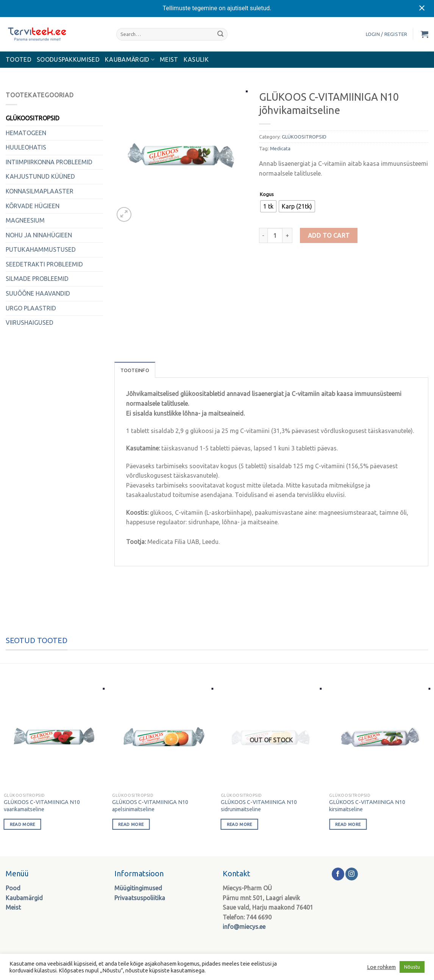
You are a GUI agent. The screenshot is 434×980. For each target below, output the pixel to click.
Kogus (267, 194)
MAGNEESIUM (25, 220)
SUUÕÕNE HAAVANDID (38, 293)
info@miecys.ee (244, 927)
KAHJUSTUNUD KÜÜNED (40, 176)
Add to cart (329, 235)
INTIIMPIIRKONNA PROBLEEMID (49, 162)
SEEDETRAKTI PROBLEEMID (44, 264)
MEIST (169, 59)
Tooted (19, 59)
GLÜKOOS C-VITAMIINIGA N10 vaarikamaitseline (42, 806)
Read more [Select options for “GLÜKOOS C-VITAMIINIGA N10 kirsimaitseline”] (348, 824)
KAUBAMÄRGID (130, 60)
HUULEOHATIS (26, 147)
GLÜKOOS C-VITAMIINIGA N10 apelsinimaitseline (150, 806)
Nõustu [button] (412, 967)
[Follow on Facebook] (338, 874)
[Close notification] (422, 8)
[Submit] (220, 34)
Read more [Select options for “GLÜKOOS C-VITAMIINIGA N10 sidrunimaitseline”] (240, 824)
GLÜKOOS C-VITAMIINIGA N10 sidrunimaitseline (259, 806)
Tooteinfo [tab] (135, 370)
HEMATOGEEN (26, 133)
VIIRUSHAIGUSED (30, 323)
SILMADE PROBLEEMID (37, 279)
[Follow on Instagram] (352, 874)
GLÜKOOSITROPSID (33, 118)
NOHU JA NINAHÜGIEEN (39, 235)
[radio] (268, 206)
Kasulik (196, 59)
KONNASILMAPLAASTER (40, 191)
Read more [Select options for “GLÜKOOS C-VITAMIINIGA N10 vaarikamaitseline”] (23, 824)
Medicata (280, 148)
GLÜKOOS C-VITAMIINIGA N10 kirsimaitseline (367, 806)
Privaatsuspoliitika (140, 898)
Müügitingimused (138, 888)
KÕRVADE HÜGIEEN (33, 206)
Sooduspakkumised (68, 59)
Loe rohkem (381, 967)
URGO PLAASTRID (31, 308)
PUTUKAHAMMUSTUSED (41, 249)
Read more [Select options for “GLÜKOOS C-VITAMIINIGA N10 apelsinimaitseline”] (131, 824)
